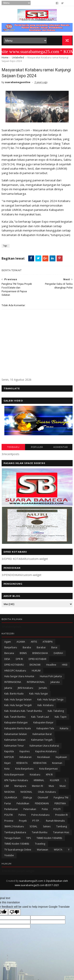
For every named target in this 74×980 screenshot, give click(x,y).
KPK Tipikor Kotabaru (16, 781)
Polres (22, 816)
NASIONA (10, 793)
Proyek (23, 822)
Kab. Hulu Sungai (38, 695)
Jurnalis (43, 689)
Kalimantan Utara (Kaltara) (44, 747)
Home (5, 58)
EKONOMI (35, 666)
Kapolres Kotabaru (46, 753)
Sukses (47, 828)
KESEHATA (22, 764)
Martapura (20, 787)
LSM (7, 787)
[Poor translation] (14, 913)
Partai (8, 804)
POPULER (37, 448)
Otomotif (43, 799)
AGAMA (21, 643)
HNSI (65, 666)
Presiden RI (61, 816)
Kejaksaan (61, 758)
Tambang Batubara (15, 833)
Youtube (9, 856)
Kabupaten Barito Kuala (18, 729)
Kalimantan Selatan (15, 741)
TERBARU (13, 448)
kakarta (64, 729)
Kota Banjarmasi (48, 770)
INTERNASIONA (13, 683)
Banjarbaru (11, 648)
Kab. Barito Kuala (14, 695)
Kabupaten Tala (45, 729)
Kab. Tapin (61, 718)
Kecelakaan (44, 758)
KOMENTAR (61, 448)
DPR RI (19, 660)
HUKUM (36, 672)
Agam (8, 643)
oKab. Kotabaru (47, 793)
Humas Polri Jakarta (51, 677)
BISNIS (23, 654)
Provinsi (9, 822)
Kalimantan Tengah (42, 741)
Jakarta (8, 689)
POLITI (57, 810)
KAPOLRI (9, 758)
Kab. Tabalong (56, 712)
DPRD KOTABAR (37, 660)
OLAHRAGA (11, 799)
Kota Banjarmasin (14, 776)
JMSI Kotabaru (25, 689)
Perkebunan (11, 810)
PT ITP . (36, 822)
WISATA (58, 851)
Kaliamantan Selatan (16, 735)
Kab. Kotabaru (45, 706)
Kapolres (25, 753)
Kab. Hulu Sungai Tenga (50, 700)
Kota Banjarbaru (24, 770)
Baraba (27, 648)
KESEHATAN (40, 764)
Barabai (41, 648)
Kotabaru (35, 776)
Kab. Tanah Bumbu (15, 718)
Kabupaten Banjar (43, 724)
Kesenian (57, 764)
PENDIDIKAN (42, 804)
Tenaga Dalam (12, 839)
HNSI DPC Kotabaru (15, 672)
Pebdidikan (23, 804)
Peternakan (30, 810)
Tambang (62, 828)
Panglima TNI (61, 799)
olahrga (27, 799)
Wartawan (43, 851)
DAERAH (58, 654)
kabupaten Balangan (16, 724)
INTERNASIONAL (36, 683)
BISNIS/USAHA (40, 654)
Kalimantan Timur (14, 747)
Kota (7, 770)
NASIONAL (26, 793)
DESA (7, 660)
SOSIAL (33, 828)
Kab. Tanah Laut (40, 718)
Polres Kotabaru (40, 816)
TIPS (29, 839)
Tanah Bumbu (40, 833)
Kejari (7, 764)
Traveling (40, 845)
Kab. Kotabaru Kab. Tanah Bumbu (23, 712)
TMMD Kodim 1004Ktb (17, 845)
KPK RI (49, 776)
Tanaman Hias (61, 833)
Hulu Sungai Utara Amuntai (19, 677)
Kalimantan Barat (42, 735)
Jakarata (55, 683)
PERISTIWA (60, 804)
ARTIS (34, 643)
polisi (45, 810)
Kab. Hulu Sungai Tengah (18, 706)
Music (63, 787)
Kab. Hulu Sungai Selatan (18, 700)
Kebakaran (26, 758)
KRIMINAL (39, 781)
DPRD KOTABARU (14, 666)
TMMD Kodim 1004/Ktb (49, 839)
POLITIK (9, 816)
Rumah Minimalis (55, 822)
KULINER (55, 781)
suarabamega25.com (31, 882)
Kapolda (9, 753)
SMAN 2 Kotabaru (14, 828)
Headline (51, 666)
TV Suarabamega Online (18, 851)
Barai (54, 648)
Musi (51, 787)
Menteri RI (37, 787)
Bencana (9, 654)
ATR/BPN (48, 643)
